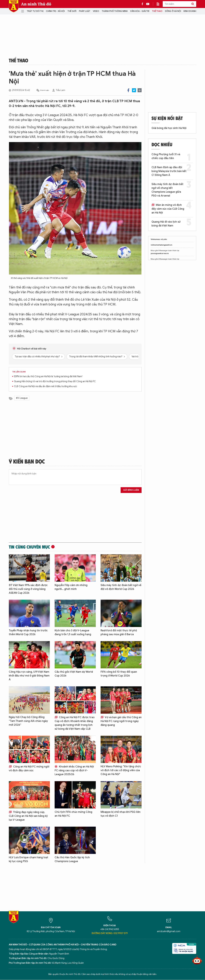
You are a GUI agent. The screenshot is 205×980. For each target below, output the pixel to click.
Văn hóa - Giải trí (140, 11)
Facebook (128, 90)
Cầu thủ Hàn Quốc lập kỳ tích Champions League (72, 859)
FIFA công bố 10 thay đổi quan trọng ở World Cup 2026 (119, 674)
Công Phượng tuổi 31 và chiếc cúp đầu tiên (166, 156)
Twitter (134, 90)
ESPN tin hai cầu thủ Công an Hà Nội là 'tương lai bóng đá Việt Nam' (48, 376)
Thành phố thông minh (115, 11)
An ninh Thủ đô (36, 4)
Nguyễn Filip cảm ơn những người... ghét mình (71, 587)
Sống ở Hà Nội (173, 11)
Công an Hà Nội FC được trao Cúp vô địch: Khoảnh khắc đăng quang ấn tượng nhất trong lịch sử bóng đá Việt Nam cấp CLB (75, 723)
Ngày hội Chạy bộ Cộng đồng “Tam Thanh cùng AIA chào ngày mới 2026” (28, 721)
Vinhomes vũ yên (159, 239)
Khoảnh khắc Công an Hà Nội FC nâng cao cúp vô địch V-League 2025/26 (74, 771)
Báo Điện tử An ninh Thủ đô (14, 6)
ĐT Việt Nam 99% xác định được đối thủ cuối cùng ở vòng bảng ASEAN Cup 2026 (28, 589)
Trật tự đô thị (35, 11)
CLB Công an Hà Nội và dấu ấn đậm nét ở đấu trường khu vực (45, 386)
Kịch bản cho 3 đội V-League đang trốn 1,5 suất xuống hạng (73, 632)
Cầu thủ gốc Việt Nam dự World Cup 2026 (74, 674)
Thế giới (72, 11)
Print (140, 90)
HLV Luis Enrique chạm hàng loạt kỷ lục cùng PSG (29, 859)
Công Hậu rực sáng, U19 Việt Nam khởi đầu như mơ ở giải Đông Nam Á (29, 676)
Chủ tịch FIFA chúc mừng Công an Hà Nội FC (73, 814)
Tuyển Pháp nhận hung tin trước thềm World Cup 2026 (28, 632)
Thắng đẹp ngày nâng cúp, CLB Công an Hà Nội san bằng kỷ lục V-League (28, 816)
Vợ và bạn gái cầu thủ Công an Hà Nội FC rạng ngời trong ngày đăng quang (121, 721)
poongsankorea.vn (160, 253)
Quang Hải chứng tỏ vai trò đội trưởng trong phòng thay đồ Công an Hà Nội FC (55, 381)
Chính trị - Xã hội (55, 11)
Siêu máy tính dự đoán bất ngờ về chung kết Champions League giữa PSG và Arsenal (167, 190)
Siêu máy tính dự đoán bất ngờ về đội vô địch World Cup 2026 (121, 587)
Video (96, 11)
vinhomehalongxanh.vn (161, 245)
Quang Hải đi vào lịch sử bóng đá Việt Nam (166, 224)
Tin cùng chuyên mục (29, 547)
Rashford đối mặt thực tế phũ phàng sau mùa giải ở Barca (119, 632)
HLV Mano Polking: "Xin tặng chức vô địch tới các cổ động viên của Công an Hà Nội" (121, 770)
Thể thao (157, 11)
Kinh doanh (190, 11)
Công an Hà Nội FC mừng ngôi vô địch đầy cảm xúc (29, 769)
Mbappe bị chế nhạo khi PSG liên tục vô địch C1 (121, 814)
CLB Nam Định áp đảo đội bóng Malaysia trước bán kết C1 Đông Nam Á (169, 171)
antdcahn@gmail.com (169, 931)
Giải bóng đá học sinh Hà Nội (169, 128)
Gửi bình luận (131, 490)
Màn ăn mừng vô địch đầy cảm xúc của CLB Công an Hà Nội (168, 209)
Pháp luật (85, 11)
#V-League (22, 398)
